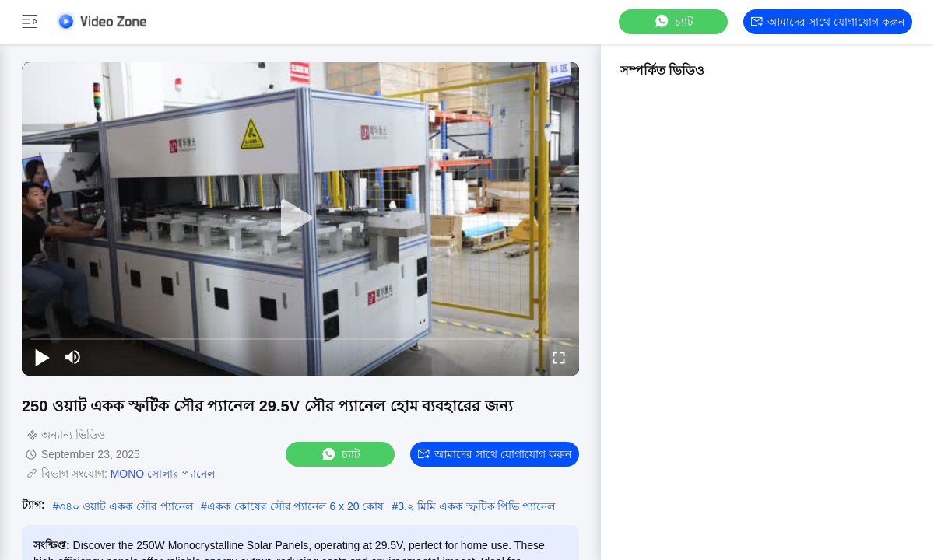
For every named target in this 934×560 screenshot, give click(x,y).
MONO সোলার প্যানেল (163, 474)
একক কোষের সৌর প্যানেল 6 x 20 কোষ (296, 506)
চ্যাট (673, 21)
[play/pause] (42, 357)
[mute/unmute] (73, 357)
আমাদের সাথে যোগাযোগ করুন (828, 22)
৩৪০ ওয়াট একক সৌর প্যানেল (126, 506)
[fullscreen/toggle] (559, 357)
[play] (300, 219)
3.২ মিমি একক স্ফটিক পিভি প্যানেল (476, 506)
